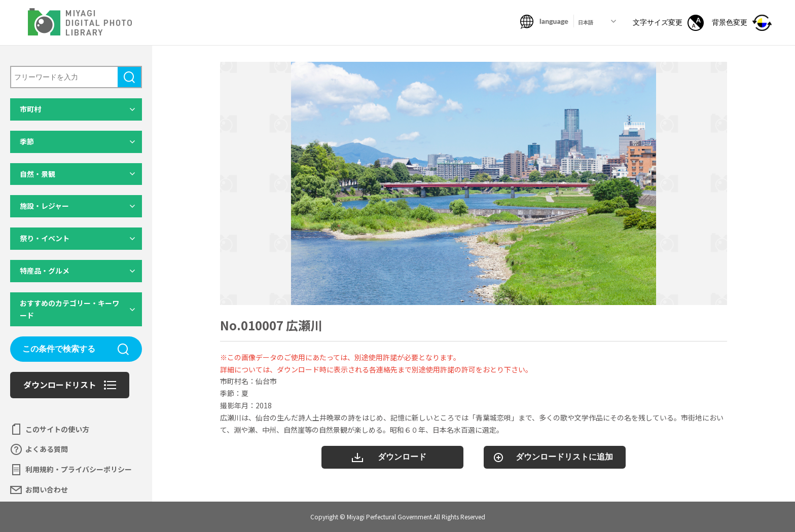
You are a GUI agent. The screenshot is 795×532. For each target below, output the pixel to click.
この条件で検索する (59, 349)
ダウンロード (402, 457)
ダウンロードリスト (60, 385)
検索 (129, 77)
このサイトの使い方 (57, 429)
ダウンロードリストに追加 (564, 457)
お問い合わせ (47, 489)
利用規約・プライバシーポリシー (79, 469)
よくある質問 (47, 449)
